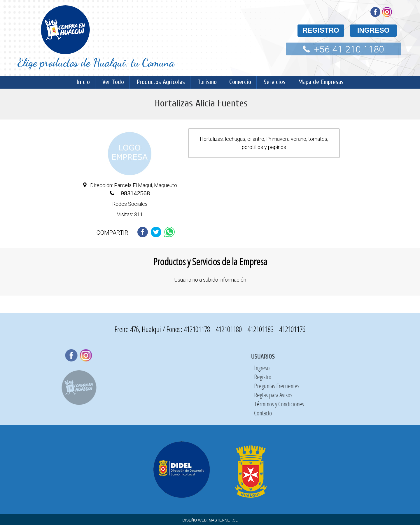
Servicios (275, 82)
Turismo (207, 82)
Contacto (407, 413)
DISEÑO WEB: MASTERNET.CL (210, 520)
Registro (407, 377)
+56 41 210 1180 (349, 49)
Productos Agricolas (161, 82)
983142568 (135, 193)
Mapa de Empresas (321, 82)
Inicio (83, 82)
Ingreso (406, 368)
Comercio (240, 82)
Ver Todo (113, 82)
